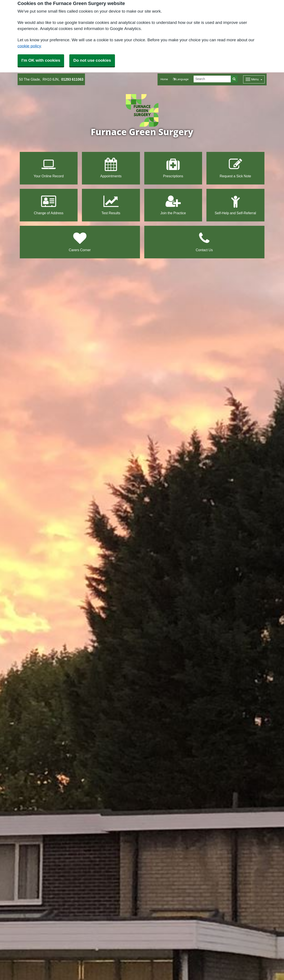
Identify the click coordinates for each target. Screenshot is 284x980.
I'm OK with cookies (41, 60)
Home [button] (164, 79)
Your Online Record (49, 168)
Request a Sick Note (235, 168)
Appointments (111, 168)
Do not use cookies (92, 60)
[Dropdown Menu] (254, 79)
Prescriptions (173, 168)
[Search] (212, 79)
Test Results (111, 205)
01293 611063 (72, 79)
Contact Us (204, 242)
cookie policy (29, 46)
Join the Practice (173, 205)
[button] (181, 79)
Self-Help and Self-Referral (235, 205)
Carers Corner (80, 242)
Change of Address (49, 205)
